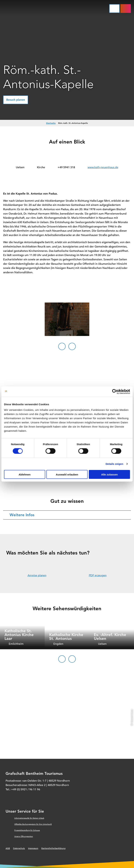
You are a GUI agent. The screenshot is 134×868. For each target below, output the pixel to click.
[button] (16, 100)
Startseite (51, 123)
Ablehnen (25, 474)
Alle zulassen (109, 474)
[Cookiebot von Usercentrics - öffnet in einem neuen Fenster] (115, 392)
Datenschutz (19, 848)
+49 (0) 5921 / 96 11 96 (26, 789)
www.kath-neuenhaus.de (103, 167)
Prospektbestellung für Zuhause (27, 830)
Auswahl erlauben (67, 474)
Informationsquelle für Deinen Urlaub (29, 818)
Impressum (33, 848)
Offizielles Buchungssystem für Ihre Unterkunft (33, 824)
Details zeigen (114, 464)
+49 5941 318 (66, 167)
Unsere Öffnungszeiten (24, 836)
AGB (8, 848)
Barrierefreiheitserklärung (53, 848)
